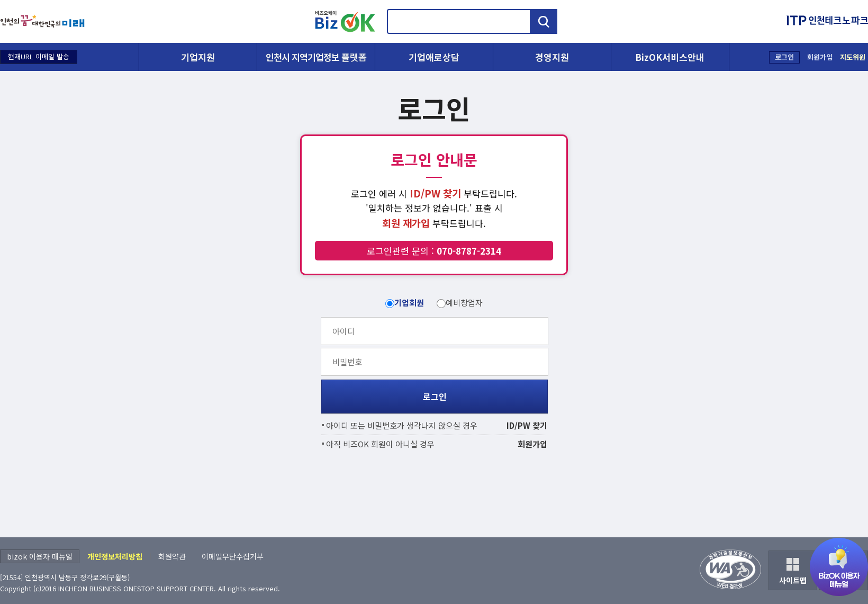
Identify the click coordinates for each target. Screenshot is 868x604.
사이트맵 (793, 580)
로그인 (784, 57)
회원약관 (172, 556)
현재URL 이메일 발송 (39, 56)
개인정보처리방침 (115, 556)
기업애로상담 (434, 57)
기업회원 (409, 303)
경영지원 (552, 57)
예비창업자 (464, 303)
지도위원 (853, 57)
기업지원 (198, 57)
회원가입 (820, 57)
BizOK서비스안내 (670, 57)
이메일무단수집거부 (233, 556)
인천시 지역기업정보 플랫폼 (316, 57)
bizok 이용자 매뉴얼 (40, 556)
